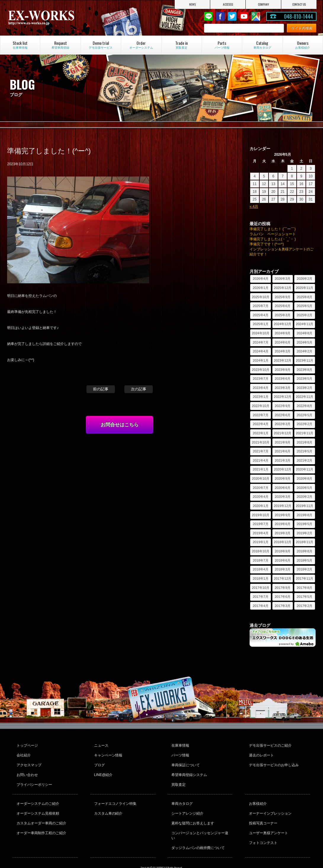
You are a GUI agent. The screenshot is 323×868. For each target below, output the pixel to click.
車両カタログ (181, 794)
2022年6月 (283, 415)
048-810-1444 (298, 16)
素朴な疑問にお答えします (192, 810)
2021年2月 (304, 460)
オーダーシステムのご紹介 (37, 794)
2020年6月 (283, 488)
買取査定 (178, 777)
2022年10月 (261, 406)
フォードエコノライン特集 (115, 794)
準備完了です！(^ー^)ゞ (268, 244)
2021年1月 (261, 469)
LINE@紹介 (103, 769)
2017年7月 (261, 597)
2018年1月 (261, 578)
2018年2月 (304, 569)
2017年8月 (304, 588)
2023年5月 (304, 379)
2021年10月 (261, 442)
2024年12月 (283, 324)
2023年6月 (283, 379)
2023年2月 (304, 388)
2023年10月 (261, 370)
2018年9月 (283, 551)
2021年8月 (304, 442)
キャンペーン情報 (107, 753)
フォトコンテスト (262, 826)
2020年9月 (283, 478)
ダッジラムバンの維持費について (197, 831)
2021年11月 (304, 433)
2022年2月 (304, 424)
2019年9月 (283, 515)
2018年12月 (283, 542)
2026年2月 (304, 279)
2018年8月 (304, 551)
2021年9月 (283, 442)
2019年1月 (261, 542)
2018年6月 (283, 560)
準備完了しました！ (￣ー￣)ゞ (274, 229)
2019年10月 (261, 515)
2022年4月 (261, 424)
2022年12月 (283, 397)
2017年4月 (261, 606)
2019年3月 (283, 533)
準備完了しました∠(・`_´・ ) (273, 239)
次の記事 (139, 389)
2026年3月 (283, 279)
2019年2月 (304, 533)
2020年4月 (261, 497)
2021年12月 (283, 433)
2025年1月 (261, 324)
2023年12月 (283, 360)
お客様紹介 (257, 794)
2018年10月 (261, 551)
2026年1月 (261, 288)
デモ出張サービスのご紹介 (269, 745)
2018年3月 (283, 569)
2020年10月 (261, 478)
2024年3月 (283, 351)
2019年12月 (283, 506)
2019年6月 (283, 524)
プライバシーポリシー (33, 777)
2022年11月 (304, 397)
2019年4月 (261, 533)
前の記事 (101, 389)
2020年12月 (283, 469)
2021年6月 (283, 451)
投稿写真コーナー (262, 810)
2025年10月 (261, 297)
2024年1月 (261, 360)
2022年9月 (283, 406)
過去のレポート (261, 753)
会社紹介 (23, 753)
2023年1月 (261, 397)
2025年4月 (261, 315)
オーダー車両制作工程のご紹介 (41, 818)
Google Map (256, 16)
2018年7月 (261, 560)
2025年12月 (283, 288)
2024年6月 (283, 342)
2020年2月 (304, 497)
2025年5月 (304, 306)
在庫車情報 (179, 745)
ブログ (99, 761)
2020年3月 (283, 497)
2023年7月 (261, 379)
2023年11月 (304, 360)
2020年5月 (304, 488)
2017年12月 (283, 578)
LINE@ (208, 16)
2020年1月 (261, 506)
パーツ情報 (179, 753)
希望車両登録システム (188, 769)
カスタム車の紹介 (107, 802)
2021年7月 (261, 451)
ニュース (100, 745)
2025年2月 (304, 315)
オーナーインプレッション (269, 802)
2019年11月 (304, 506)
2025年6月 (283, 306)
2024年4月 (261, 351)
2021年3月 (283, 460)
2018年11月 (304, 542)
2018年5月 (304, 560)
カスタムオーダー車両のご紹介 (41, 810)
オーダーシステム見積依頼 (37, 802)
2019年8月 (304, 515)
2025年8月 (304, 297)
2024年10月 (261, 333)
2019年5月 (304, 524)
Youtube (244, 16)
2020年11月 (304, 469)
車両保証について (185, 761)
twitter (232, 16)
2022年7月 (261, 415)
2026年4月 (261, 279)
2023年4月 (261, 388)
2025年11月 (304, 288)
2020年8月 (304, 478)
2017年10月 (261, 588)
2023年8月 (304, 370)
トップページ (26, 745)
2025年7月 (261, 306)
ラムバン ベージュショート (273, 234)
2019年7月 (261, 524)
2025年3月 (283, 315)
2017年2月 (304, 606)
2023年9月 (283, 370)
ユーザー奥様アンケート (268, 818)
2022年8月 (304, 406)
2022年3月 (283, 424)
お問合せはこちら (120, 425)
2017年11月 (304, 578)
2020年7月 (261, 488)
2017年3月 (283, 606)
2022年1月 (261, 433)
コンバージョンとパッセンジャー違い (199, 820)
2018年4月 (261, 569)
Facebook (220, 16)
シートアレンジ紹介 (187, 802)
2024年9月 (283, 333)
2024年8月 (304, 333)
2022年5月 (304, 415)
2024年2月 (304, 351)
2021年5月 (304, 451)
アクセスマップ (28, 761)
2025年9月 (283, 297)
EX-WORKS (53, 18)
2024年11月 (304, 324)
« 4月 (254, 206)
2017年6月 (283, 597)
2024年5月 (304, 342)
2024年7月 (261, 342)
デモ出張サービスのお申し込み (273, 761)
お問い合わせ (26, 769)
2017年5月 (304, 597)
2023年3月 (283, 388)
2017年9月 (283, 588)
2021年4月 (261, 460)
